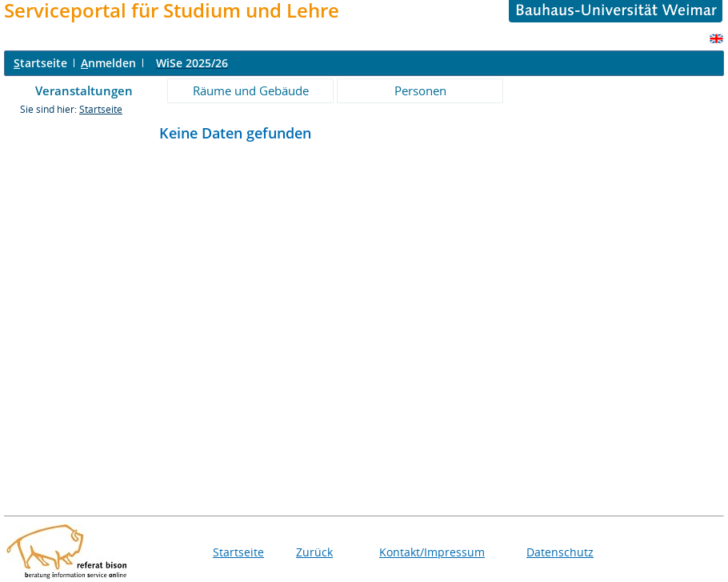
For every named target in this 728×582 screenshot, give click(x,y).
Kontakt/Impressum (432, 552)
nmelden (108, 63)
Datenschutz (560, 552)
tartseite (40, 63)
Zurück (314, 552)
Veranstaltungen (84, 90)
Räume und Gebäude (251, 90)
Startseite (101, 109)
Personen (420, 90)
